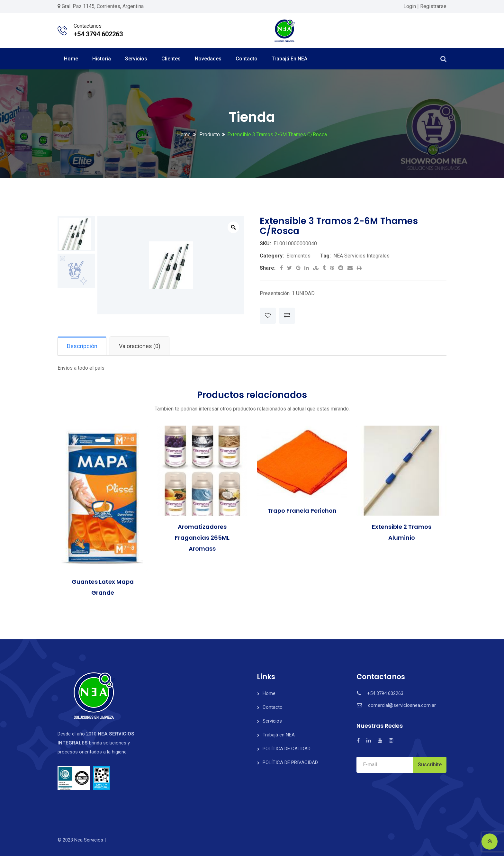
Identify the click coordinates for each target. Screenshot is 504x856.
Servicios (136, 59)
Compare (287, 316)
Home (71, 59)
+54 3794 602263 (98, 34)
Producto (209, 135)
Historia (102, 59)
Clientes (171, 59)
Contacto (247, 59)
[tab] (83, 346)
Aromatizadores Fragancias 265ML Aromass (202, 538)
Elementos (298, 256)
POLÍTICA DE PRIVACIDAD (290, 763)
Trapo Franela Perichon (302, 511)
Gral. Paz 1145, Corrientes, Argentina (103, 6)
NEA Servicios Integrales (361, 256)
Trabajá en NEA (289, 59)
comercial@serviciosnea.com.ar (402, 706)
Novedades (208, 59)
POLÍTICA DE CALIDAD (287, 749)
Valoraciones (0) (142, 346)
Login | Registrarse (425, 6)
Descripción (83, 346)
